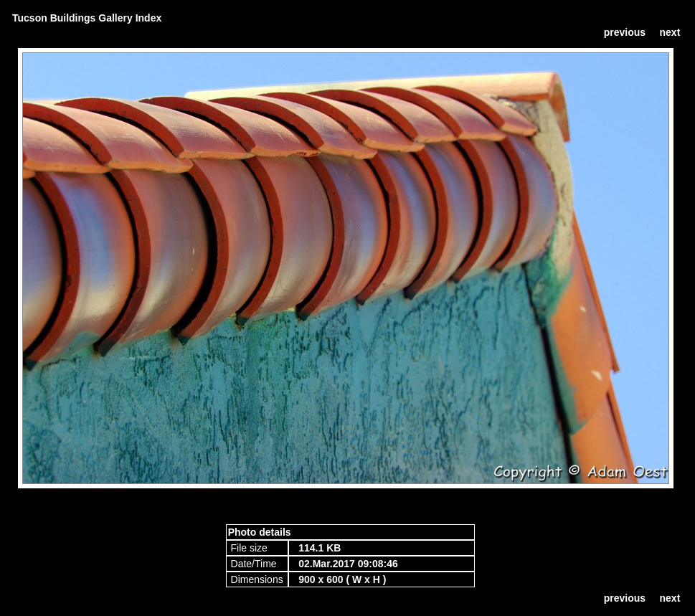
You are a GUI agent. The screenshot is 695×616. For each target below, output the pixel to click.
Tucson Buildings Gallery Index (87, 18)
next (670, 32)
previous (625, 32)
